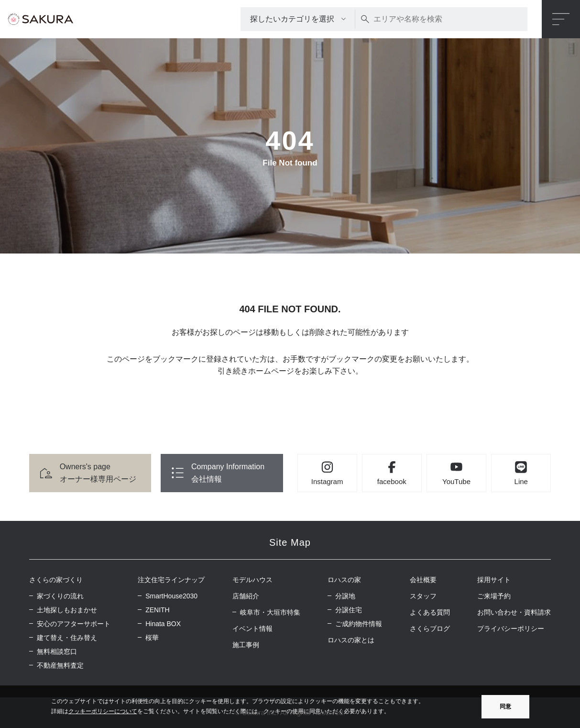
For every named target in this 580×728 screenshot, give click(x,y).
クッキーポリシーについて (103, 711)
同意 (505, 706)
